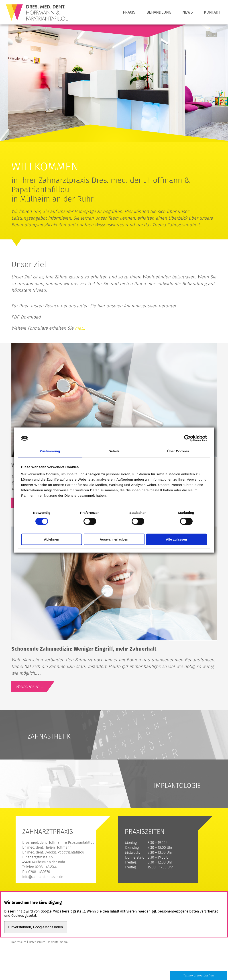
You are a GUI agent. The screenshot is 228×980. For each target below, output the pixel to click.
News (188, 12)
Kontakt (212, 12)
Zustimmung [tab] (50, 451)
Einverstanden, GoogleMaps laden (36, 927)
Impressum (19, 942)
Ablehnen (51, 539)
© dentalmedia (58, 942)
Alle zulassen (176, 539)
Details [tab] (114, 451)
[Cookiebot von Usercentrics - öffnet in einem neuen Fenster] (187, 438)
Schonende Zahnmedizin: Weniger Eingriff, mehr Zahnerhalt (84, 649)
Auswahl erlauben (114, 539)
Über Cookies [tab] (178, 451)
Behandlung (159, 12)
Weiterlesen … (36, 687)
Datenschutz (37, 942)
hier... (79, 328)
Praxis (129, 12)
